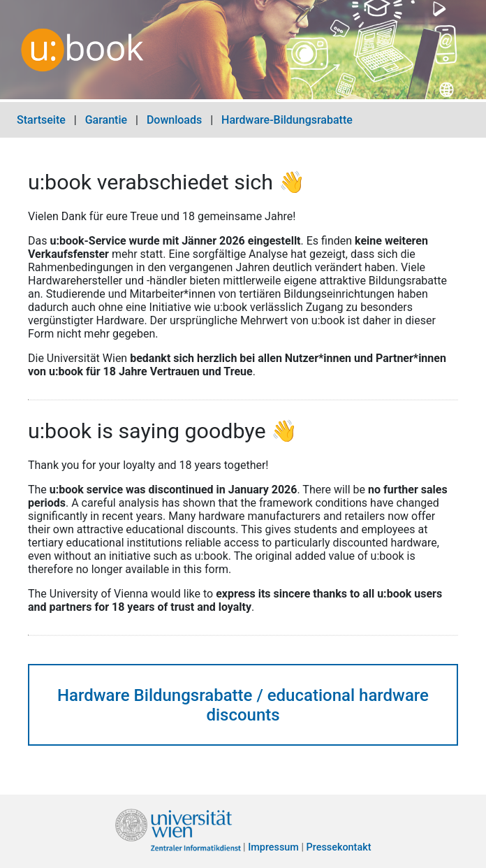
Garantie (106, 120)
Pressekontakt (339, 848)
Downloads (174, 120)
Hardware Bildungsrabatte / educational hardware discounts (243, 705)
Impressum (273, 848)
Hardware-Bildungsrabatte (287, 120)
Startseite (41, 120)
